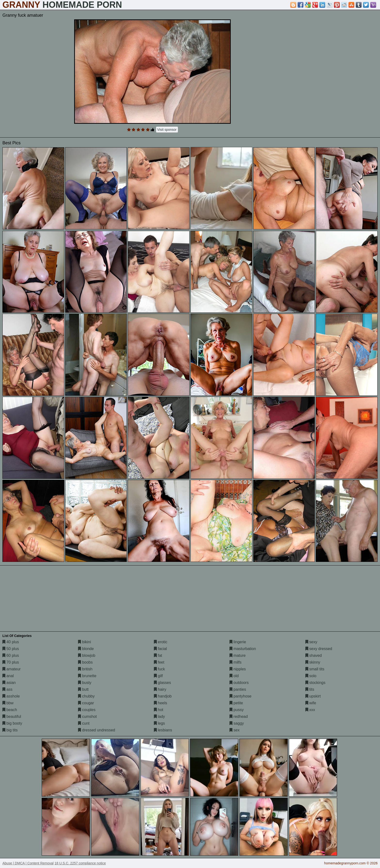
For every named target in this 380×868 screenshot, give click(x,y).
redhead (239, 717)
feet (159, 662)
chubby (86, 696)
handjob (163, 696)
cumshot (87, 717)
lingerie (238, 642)
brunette (87, 676)
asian (9, 683)
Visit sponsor (167, 130)
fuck (159, 669)
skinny (313, 662)
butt (83, 689)
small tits (315, 669)
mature (237, 655)
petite (236, 703)
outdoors (239, 683)
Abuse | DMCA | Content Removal (28, 863)
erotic (161, 642)
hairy (160, 689)
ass (7, 689)
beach (10, 710)
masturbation (243, 649)
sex (234, 730)
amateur (12, 669)
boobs (85, 662)
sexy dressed (319, 649)
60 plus (11, 655)
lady (159, 717)
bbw (8, 703)
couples (87, 710)
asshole (11, 696)
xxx (310, 710)
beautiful (12, 717)
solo (311, 676)
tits (310, 689)
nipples (238, 669)
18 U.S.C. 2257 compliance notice (80, 863)
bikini (84, 642)
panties (238, 689)
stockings (315, 683)
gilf (158, 676)
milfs (235, 662)
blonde (86, 649)
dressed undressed (97, 730)
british (85, 669)
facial (160, 649)
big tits (10, 730)
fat (158, 655)
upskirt (313, 696)
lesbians (163, 730)
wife (311, 703)
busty (85, 683)
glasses (162, 683)
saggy (237, 723)
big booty (12, 723)
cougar (86, 703)
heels (161, 703)
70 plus (11, 662)
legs (159, 723)
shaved (314, 655)
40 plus (11, 642)
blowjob (87, 655)
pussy (237, 710)
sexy (311, 642)
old (234, 676)
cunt (84, 723)
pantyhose (240, 696)
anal (8, 676)
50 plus (11, 649)
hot (159, 710)
